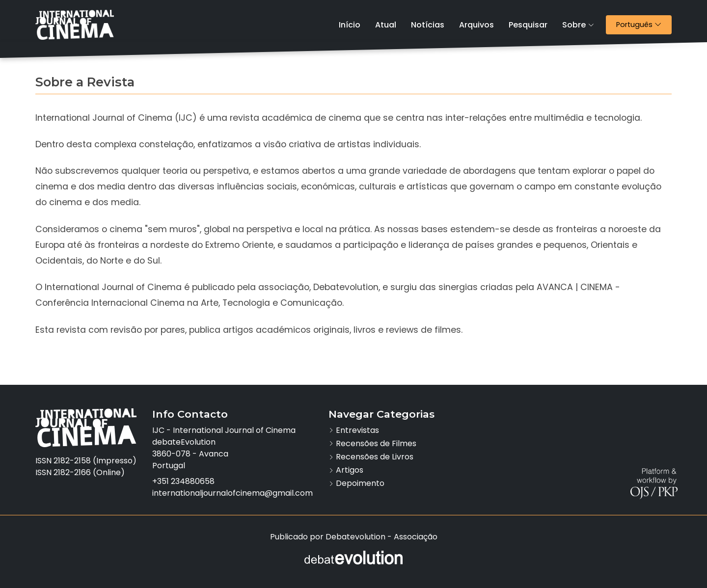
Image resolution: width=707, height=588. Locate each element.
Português (644, 24)
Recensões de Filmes (376, 443)
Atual (386, 25)
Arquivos (476, 25)
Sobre (578, 25)
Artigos (350, 470)
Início (350, 25)
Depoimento (360, 483)
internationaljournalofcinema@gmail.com (232, 493)
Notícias (428, 25)
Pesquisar (528, 25)
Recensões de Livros (375, 457)
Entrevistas (357, 430)
